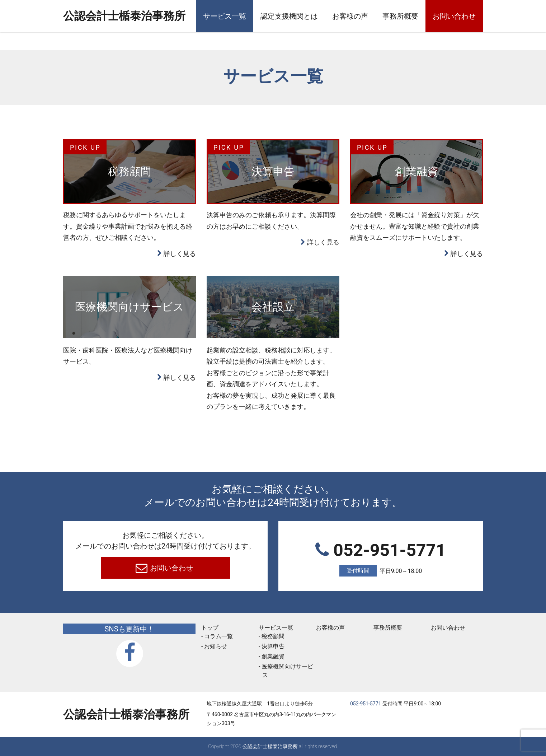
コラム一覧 (218, 636)
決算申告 (273, 646)
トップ (210, 628)
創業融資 (273, 656)
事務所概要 (400, 16)
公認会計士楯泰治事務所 (126, 17)
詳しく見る (180, 254)
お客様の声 (350, 16)
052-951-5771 (381, 558)
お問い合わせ (454, 16)
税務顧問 (273, 636)
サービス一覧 (225, 16)
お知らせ (216, 646)
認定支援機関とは (289, 16)
